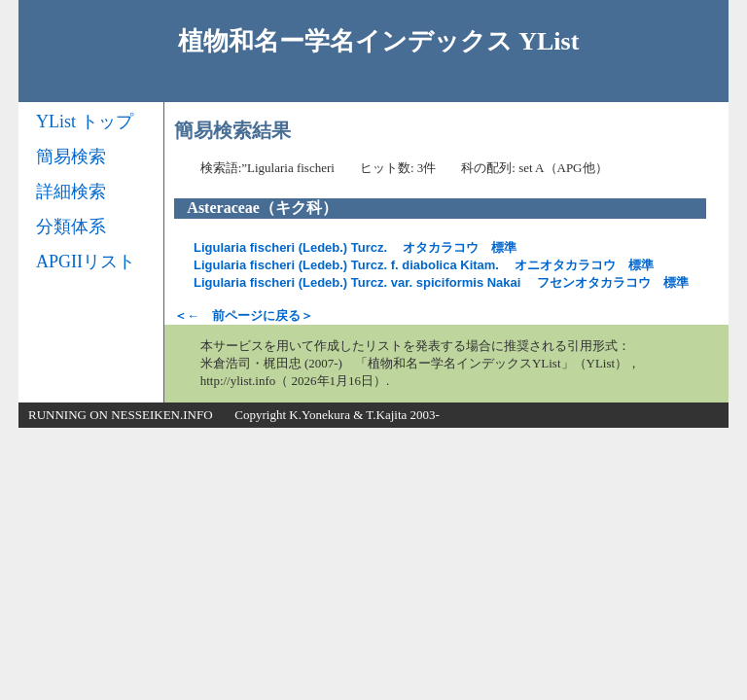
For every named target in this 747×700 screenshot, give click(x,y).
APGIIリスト (86, 262)
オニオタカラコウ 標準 (424, 265)
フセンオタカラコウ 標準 (441, 282)
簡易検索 (71, 157)
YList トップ (85, 122)
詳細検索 (71, 192)
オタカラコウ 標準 (355, 247)
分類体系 (71, 227)
